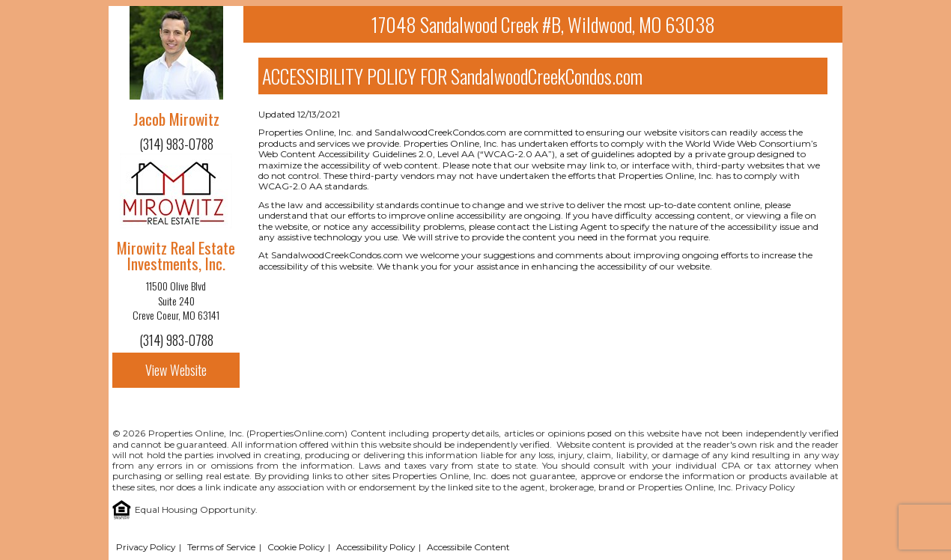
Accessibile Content (468, 547)
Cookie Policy (296, 547)
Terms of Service (221, 547)
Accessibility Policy (376, 547)
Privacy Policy (765, 487)
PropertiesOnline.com (297, 433)
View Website (176, 370)
